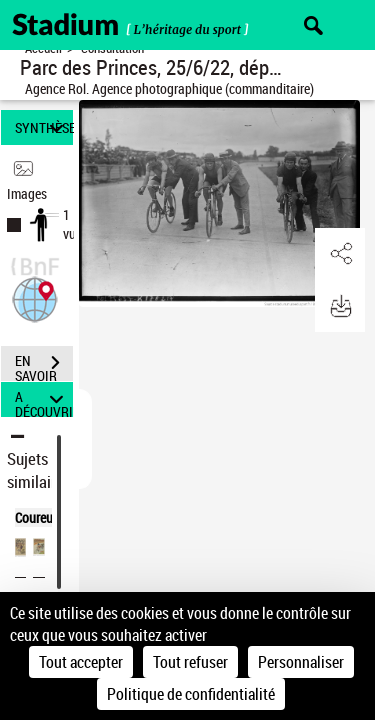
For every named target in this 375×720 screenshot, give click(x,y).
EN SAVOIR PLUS (44, 365)
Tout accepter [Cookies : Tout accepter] (81, 662)
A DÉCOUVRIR (44, 399)
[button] (35, 297)
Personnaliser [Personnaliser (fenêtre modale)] (301, 662)
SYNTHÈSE (44, 127)
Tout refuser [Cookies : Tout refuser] (190, 662)
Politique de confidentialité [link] (191, 694)
